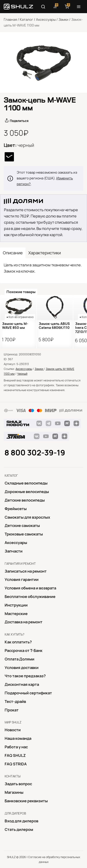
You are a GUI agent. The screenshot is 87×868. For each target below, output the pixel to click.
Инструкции (16, 605)
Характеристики (45, 253)
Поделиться (19, 121)
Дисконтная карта (22, 684)
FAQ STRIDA (16, 764)
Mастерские (16, 614)
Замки (63, 20)
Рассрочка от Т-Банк (24, 651)
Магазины (14, 792)
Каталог (26, 20)
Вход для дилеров (21, 821)
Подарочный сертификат (28, 693)
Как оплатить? (18, 642)
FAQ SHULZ (15, 755)
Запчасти (14, 551)
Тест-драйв (15, 702)
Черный (22, 374)
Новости (13, 730)
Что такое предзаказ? (25, 676)
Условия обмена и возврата (30, 588)
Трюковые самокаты (24, 534)
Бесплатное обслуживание (30, 597)
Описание (13, 253)
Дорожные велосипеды (27, 492)
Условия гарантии (22, 580)
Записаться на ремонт (26, 571)
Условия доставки (22, 668)
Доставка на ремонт (24, 622)
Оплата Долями (19, 659)
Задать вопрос (18, 784)
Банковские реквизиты (26, 801)
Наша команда (18, 738)
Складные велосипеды (26, 483)
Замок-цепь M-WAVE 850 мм (15, 326)
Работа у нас (16, 747)
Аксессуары (46, 20)
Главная (10, 20)
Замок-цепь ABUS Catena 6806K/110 (54, 326)
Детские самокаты (22, 526)
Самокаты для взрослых (27, 517)
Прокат (12, 710)
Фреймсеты (16, 509)
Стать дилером (19, 829)
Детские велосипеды (25, 500)
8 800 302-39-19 (35, 453)
